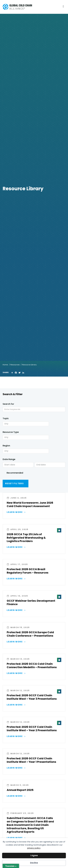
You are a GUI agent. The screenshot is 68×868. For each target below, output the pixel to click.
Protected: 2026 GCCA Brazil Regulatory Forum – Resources (28, 571)
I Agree (34, 855)
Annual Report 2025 (20, 790)
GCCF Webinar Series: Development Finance (31, 602)
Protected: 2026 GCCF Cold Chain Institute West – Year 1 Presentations (31, 760)
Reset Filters (15, 483)
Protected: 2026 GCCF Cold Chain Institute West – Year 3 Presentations (32, 697)
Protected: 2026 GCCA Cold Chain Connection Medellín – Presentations (32, 666)
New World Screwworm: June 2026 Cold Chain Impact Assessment (30, 504)
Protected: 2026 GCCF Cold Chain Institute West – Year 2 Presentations (32, 729)
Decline (34, 863)
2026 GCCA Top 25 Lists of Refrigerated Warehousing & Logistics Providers (26, 538)
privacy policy (34, 848)
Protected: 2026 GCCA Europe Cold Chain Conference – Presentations (30, 634)
